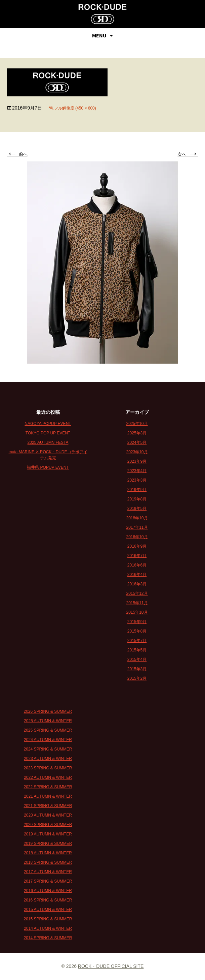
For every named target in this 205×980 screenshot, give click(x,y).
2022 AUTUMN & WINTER (48, 777)
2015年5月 (137, 650)
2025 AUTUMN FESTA (48, 442)
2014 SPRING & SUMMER (48, 938)
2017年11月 (137, 527)
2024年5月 (137, 442)
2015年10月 (137, 612)
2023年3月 (137, 480)
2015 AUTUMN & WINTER (48, 910)
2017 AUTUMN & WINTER (48, 872)
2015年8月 (137, 631)
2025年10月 (137, 424)
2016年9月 (137, 546)
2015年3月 (137, 669)
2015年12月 (137, 593)
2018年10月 (137, 518)
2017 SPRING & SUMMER (48, 881)
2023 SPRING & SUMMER (48, 768)
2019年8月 (137, 499)
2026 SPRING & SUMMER (48, 711)
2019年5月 (137, 509)
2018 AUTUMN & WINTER (48, 853)
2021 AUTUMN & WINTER (48, 796)
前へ (17, 154)
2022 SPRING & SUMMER (48, 787)
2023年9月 (137, 461)
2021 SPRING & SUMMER (48, 806)
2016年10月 (137, 537)
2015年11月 (137, 603)
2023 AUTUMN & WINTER (48, 759)
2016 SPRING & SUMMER (48, 900)
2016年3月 (137, 584)
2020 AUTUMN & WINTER (48, 815)
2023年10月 (137, 452)
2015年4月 (137, 660)
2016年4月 (137, 575)
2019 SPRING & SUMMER (48, 844)
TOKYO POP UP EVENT (48, 433)
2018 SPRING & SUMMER (48, 862)
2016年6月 (137, 565)
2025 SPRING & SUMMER (48, 730)
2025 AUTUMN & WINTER (48, 721)
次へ (188, 154)
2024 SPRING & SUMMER (48, 749)
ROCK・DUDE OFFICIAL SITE (111, 966)
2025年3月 (137, 433)
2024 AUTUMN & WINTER (48, 740)
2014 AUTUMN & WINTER (48, 928)
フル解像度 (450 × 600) (75, 108)
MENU (99, 35)
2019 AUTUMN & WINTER (48, 834)
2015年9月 (137, 622)
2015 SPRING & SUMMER (48, 919)
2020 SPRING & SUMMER (48, 825)
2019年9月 (137, 490)
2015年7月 (137, 641)
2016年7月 (137, 556)
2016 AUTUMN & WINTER (48, 891)
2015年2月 (137, 678)
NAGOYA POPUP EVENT (48, 424)
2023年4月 (137, 471)
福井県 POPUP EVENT (48, 467)
